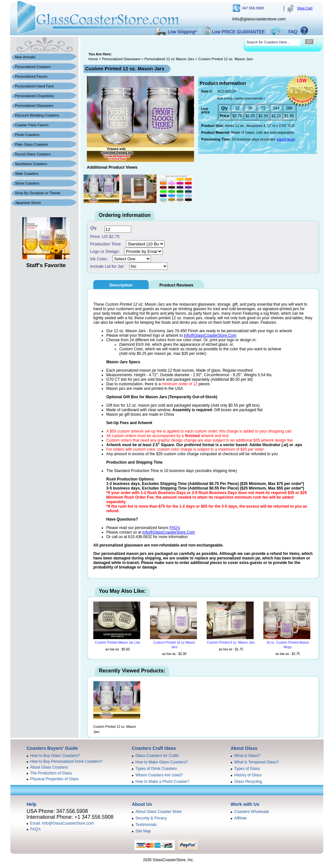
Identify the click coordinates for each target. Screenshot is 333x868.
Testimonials (146, 825)
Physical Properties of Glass (54, 779)
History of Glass (248, 775)
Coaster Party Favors (32, 125)
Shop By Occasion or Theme (38, 193)
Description (121, 285)
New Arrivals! (25, 57)
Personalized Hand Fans (34, 86)
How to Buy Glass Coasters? (55, 756)
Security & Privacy (151, 818)
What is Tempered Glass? (256, 762)
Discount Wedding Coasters (37, 115)
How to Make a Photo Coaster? (162, 782)
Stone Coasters (27, 183)
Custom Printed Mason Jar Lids (118, 643)
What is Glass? (247, 756)
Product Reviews (176, 285)
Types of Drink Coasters (156, 769)
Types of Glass (247, 769)
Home (93, 59)
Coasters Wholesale (252, 812)
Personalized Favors (31, 76)
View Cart (305, 8)
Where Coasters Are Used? (159, 775)
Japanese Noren (28, 203)
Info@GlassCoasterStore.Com (210, 335)
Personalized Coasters (33, 67)
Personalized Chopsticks (34, 96)
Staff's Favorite (46, 265)
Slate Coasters (27, 174)
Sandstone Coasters (31, 164)
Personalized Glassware (34, 106)
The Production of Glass (51, 773)
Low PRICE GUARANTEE (239, 32)
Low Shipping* (182, 32)
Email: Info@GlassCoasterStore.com (62, 823)
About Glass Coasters (49, 767)
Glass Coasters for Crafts (157, 756)
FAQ (293, 32)
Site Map (143, 831)
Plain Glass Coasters (32, 144)
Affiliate (241, 818)
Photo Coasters (27, 135)
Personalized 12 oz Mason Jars (169, 59)
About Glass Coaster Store (159, 812)
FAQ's (175, 528)
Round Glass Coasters (33, 154)
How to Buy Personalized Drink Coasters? (66, 761)
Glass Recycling (248, 782)
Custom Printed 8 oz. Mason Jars (231, 643)
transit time (285, 139)
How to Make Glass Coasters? (162, 762)
